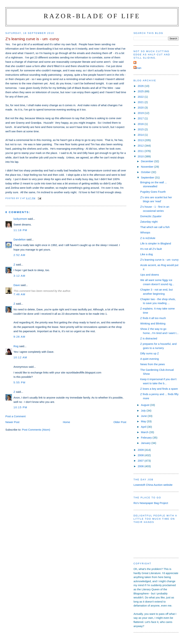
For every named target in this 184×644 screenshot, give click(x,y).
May (144, 421)
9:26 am (19, 337)
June (144, 416)
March (145, 432)
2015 (141, 129)
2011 (141, 151)
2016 (141, 124)
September (148, 177)
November (148, 167)
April (144, 427)
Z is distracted (149, 338)
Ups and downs (150, 275)
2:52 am (19, 255)
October (146, 172)
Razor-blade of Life (92, 16)
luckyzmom (20, 219)
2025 (141, 91)
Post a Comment (15, 416)
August (145, 405)
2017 (141, 118)
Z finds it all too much (153, 318)
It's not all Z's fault (151, 249)
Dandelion (20, 239)
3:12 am (19, 276)
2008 (141, 455)
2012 (141, 146)
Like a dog (147, 254)
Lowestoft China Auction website (153, 485)
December (148, 161)
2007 (141, 461)
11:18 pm (20, 230)
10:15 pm (20, 407)
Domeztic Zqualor (151, 216)
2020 (141, 108)
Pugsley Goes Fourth (153, 192)
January (146, 443)
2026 (141, 86)
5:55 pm (19, 382)
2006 (141, 466)
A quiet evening (150, 359)
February (147, 438)
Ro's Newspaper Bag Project (151, 503)
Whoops (145, 232)
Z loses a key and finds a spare (159, 389)
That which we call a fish (155, 227)
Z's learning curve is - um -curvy (159, 260)
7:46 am (19, 294)
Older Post (120, 422)
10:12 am (20, 357)
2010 (141, 156)
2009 (141, 450)
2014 (141, 135)
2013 (141, 140)
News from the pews (153, 364)
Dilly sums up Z (150, 353)
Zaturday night (149, 222)
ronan (138, 68)
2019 (141, 113)
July (144, 410)
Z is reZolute (148, 238)
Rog (16, 346)
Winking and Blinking (153, 323)
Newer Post (12, 422)
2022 (141, 97)
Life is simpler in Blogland (156, 243)
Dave (17, 285)
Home (66, 422)
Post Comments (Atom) (36, 430)
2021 (141, 102)
